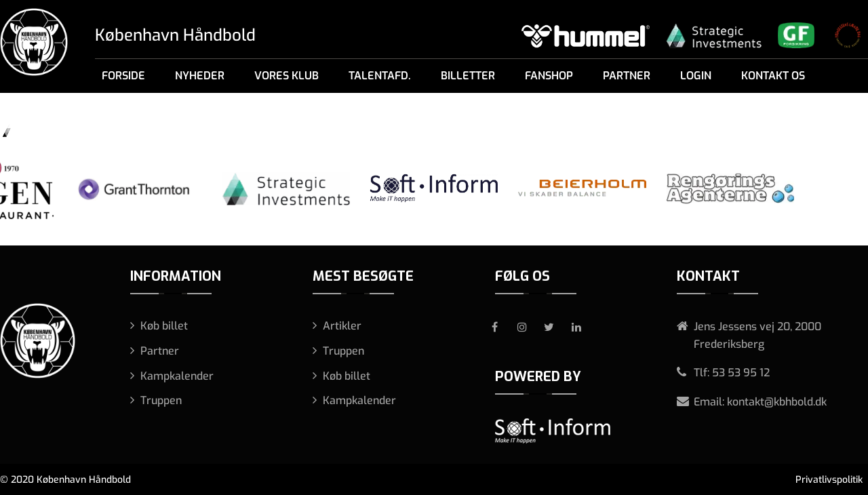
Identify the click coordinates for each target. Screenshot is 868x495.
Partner (627, 76)
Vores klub (287, 76)
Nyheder (200, 76)
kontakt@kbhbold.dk (777, 402)
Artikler (342, 326)
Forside (123, 76)
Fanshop (549, 76)
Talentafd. (380, 76)
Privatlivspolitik (829, 480)
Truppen (161, 400)
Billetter (468, 76)
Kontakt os (773, 76)
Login (696, 76)
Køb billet (164, 326)
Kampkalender (177, 376)
